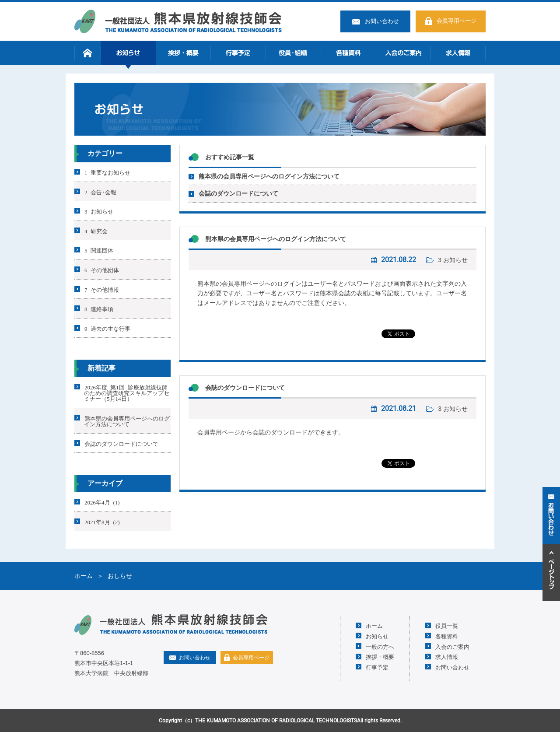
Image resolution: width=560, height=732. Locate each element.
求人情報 (458, 53)
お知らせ (128, 53)
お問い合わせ (382, 21)
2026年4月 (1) (102, 502)
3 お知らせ (453, 260)
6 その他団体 (102, 270)
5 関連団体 (99, 250)
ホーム (87, 53)
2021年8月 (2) (102, 521)
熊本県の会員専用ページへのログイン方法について (269, 176)
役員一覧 (447, 625)
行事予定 (238, 53)
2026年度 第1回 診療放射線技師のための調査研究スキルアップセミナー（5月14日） (127, 393)
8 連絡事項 (99, 309)
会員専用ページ (457, 21)
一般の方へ (380, 646)
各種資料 (348, 53)
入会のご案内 (403, 53)
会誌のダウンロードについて (238, 193)
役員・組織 (293, 53)
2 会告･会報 (100, 191)
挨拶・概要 (183, 53)
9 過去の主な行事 (107, 328)
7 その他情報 (102, 289)
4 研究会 (96, 230)
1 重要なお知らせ (107, 172)
